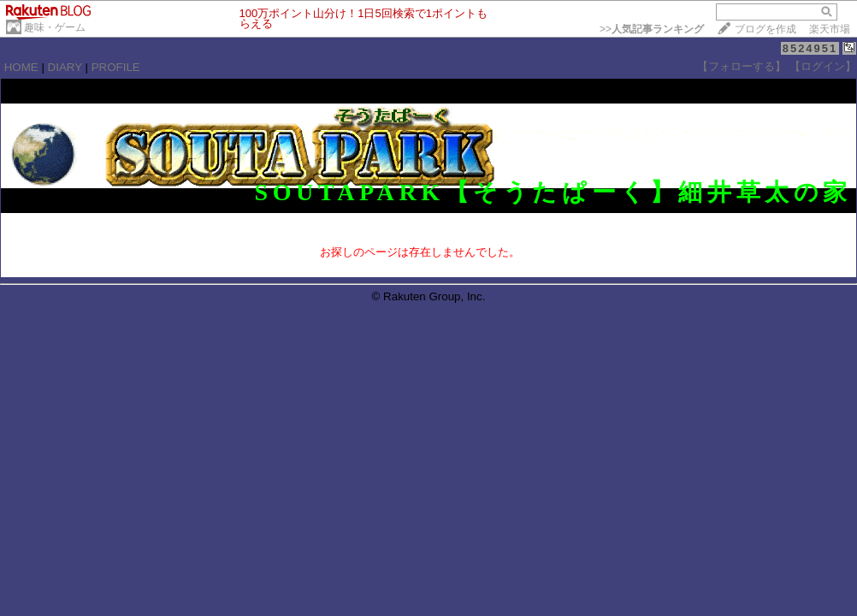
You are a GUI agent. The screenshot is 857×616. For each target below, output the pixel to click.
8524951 (810, 48)
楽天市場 (830, 29)
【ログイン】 (823, 66)
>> (652, 29)
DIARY (65, 67)
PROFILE (116, 67)
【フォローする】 (742, 66)
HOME (21, 67)
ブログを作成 (765, 29)
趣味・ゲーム (55, 27)
